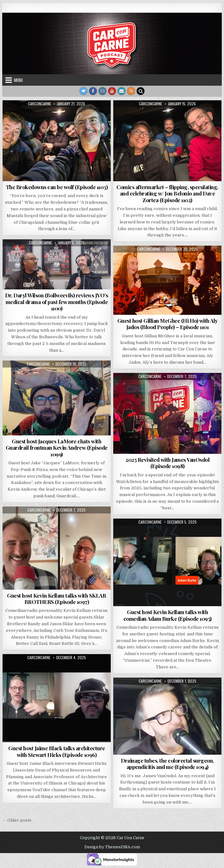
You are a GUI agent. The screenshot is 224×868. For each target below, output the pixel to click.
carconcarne (40, 104)
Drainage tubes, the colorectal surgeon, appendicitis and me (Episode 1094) (167, 764)
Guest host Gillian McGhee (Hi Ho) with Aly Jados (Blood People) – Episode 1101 (168, 324)
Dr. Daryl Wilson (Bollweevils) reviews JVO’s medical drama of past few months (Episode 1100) (56, 302)
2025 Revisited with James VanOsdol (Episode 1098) (167, 463)
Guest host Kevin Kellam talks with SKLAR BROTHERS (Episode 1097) (56, 599)
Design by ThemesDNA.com (112, 847)
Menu (18, 80)
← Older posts (17, 820)
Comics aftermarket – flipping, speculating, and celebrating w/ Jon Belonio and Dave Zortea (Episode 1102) (167, 193)
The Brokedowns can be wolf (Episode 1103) (57, 187)
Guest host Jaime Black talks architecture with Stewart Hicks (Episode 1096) (57, 751)
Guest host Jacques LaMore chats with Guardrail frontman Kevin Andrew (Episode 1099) (57, 448)
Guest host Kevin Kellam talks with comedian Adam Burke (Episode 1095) (168, 615)
